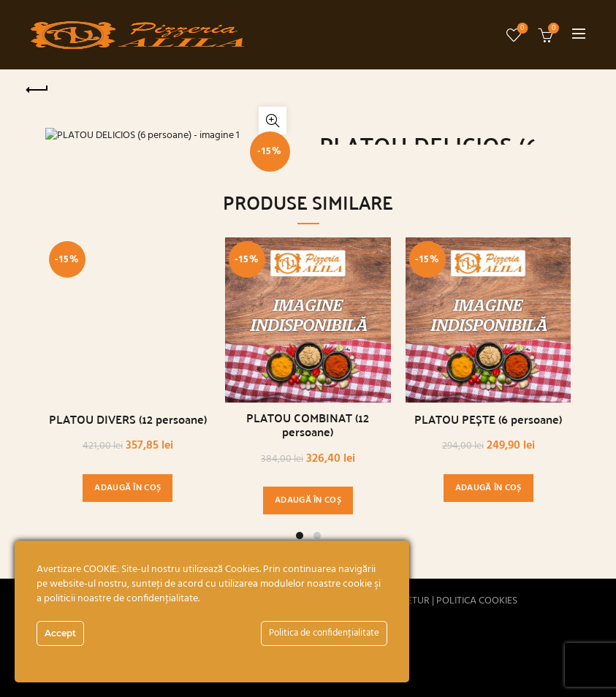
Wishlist (521, 29)
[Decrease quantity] (327, 321)
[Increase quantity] (371, 321)
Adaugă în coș (442, 320)
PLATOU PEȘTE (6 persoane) (488, 650)
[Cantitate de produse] (349, 321)
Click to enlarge (273, 352)
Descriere (343, 374)
